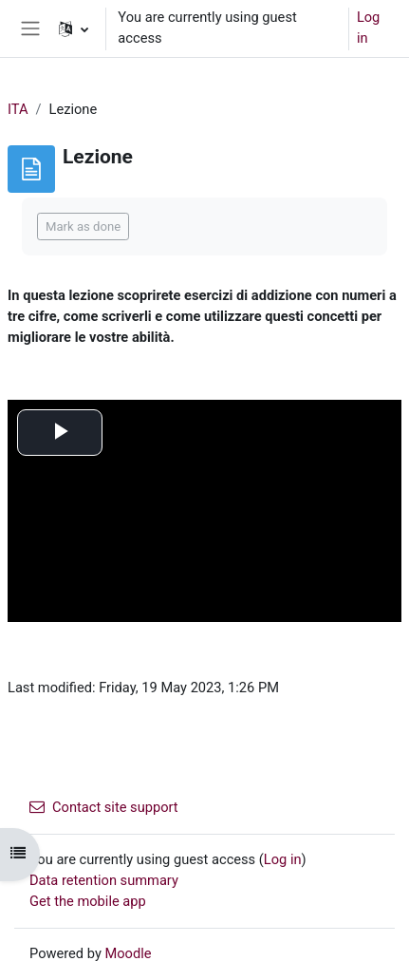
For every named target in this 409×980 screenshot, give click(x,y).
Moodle (128, 953)
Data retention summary (104, 880)
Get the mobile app (88, 901)
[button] (74, 28)
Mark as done (83, 226)
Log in (368, 28)
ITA (18, 109)
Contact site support (104, 807)
